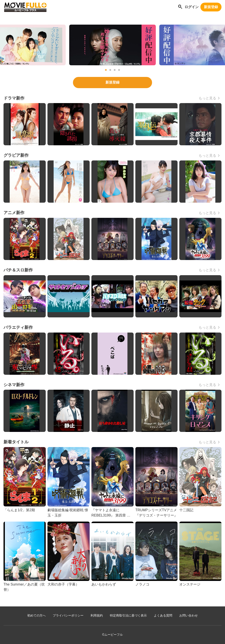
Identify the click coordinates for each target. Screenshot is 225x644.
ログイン (192, 7)
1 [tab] (106, 70)
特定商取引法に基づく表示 (128, 616)
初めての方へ (36, 616)
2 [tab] (110, 70)
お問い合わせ (189, 616)
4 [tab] (119, 70)
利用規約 (97, 616)
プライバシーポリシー (68, 616)
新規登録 (211, 7)
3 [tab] (115, 70)
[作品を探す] (180, 7)
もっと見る (207, 98)
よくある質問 (163, 616)
